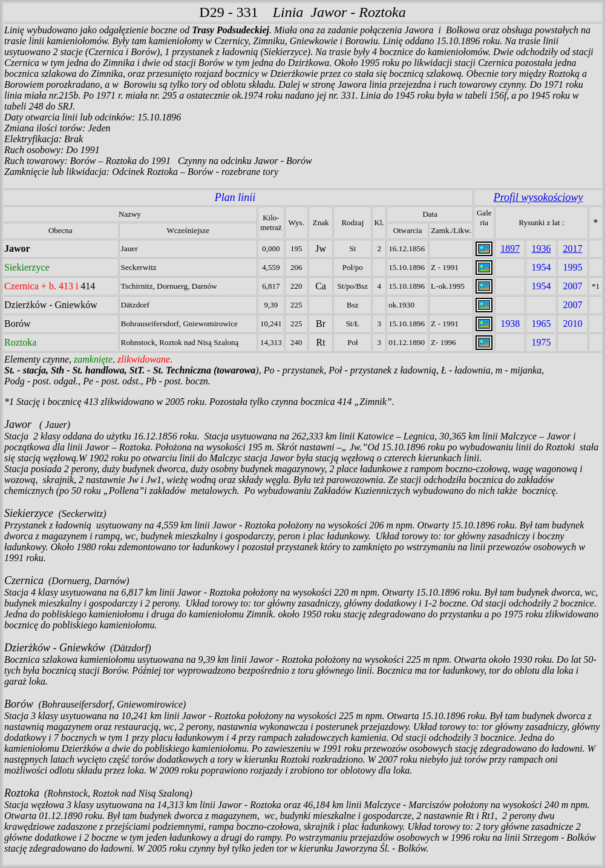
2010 (572, 324)
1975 (541, 342)
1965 (541, 324)
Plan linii (235, 197)
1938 (510, 324)
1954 (541, 267)
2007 (572, 286)
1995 (572, 267)
